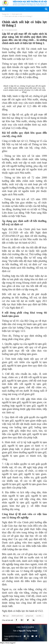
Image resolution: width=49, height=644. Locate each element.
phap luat (30, 616)
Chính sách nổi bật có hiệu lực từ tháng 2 (18, 16)
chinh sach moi (17, 616)
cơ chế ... (39, 616)
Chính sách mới (17, 14)
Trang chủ (5, 14)
